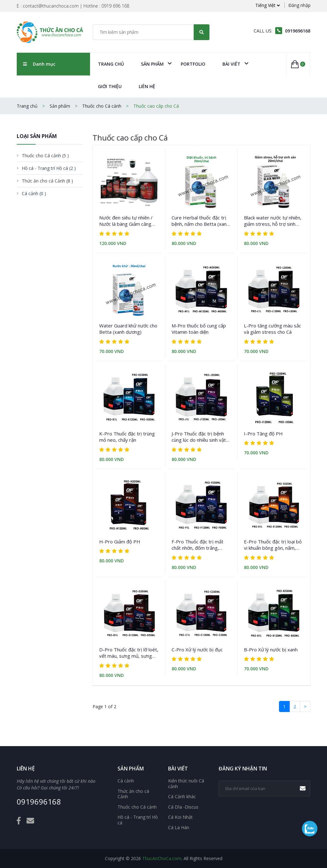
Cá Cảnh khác (182, 797)
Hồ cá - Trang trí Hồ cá (138, 820)
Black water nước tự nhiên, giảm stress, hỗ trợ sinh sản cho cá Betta (273, 221)
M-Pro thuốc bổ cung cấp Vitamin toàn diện (199, 329)
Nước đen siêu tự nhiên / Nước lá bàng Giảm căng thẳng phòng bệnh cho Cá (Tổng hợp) (126, 221)
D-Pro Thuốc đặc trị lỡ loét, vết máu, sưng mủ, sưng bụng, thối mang (129, 653)
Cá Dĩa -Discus (183, 807)
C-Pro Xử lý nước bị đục (197, 650)
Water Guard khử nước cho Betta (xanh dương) (128, 329)
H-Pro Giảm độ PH (120, 542)
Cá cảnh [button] (34, 193)
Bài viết (231, 64)
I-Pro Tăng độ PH (263, 434)
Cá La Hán (179, 828)
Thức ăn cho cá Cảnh (133, 794)
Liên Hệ (147, 86)
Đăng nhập (300, 5)
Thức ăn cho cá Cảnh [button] (47, 181)
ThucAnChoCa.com (162, 858)
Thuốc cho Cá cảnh (102, 106)
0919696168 (39, 802)
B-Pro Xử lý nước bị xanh (271, 650)
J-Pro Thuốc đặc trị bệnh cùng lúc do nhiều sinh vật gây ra (199, 437)
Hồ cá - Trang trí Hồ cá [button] (49, 168)
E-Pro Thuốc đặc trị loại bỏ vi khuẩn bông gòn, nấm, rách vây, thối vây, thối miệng (273, 545)
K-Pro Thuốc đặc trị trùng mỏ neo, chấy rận (127, 437)
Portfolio (193, 64)
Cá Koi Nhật (180, 817)
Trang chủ (111, 64)
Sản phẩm (152, 64)
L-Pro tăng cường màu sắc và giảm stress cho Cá (272, 329)
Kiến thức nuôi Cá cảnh (186, 784)
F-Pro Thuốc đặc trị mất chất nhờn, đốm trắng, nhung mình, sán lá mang (198, 545)
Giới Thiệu (110, 86)
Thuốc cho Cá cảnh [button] (45, 156)
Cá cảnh (126, 781)
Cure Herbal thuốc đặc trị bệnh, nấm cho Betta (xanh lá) (200, 221)
